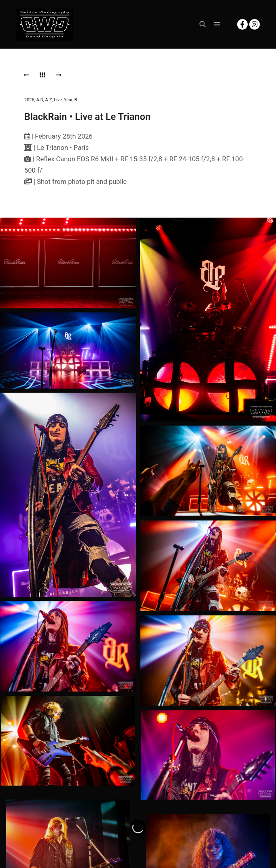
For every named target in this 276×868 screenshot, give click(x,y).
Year (68, 100)
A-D (40, 100)
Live (58, 100)
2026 (29, 100)
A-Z (48, 100)
